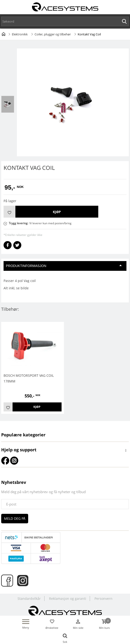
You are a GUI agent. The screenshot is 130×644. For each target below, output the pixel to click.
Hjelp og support (19, 450)
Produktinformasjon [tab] (64, 266)
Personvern (103, 599)
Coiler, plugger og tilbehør (53, 34)
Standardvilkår (29, 599)
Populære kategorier (23, 435)
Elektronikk (20, 34)
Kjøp (57, 212)
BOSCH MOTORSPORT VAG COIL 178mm (29, 378)
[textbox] (65, 21)
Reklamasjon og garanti (68, 599)
